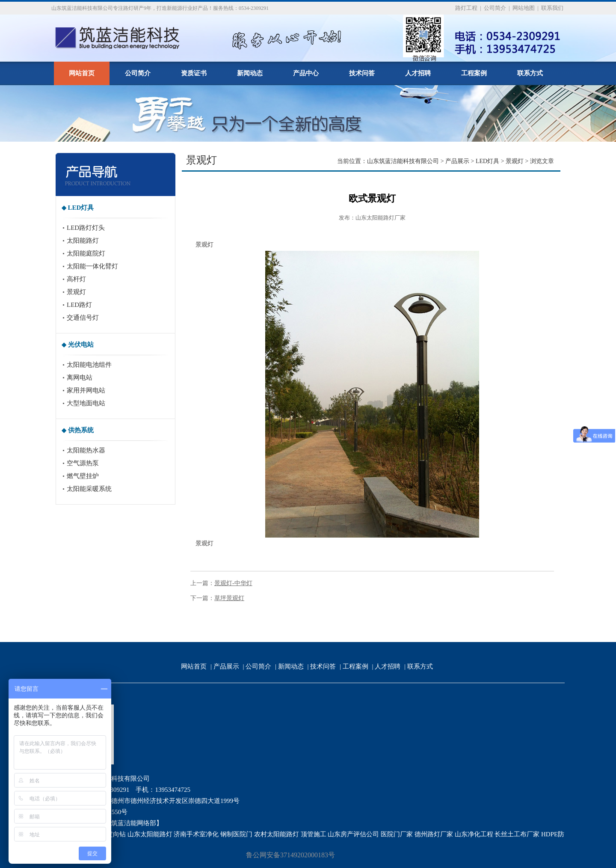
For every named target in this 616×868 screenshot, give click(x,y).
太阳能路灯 (83, 241)
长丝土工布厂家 (517, 834)
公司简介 (495, 8)
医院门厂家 (397, 834)
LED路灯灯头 (86, 228)
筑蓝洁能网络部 (134, 823)
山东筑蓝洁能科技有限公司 (403, 161)
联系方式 (530, 73)
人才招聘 (418, 73)
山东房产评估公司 (353, 834)
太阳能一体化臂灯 (92, 266)
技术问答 (362, 73)
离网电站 (80, 378)
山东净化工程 (474, 834)
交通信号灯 (83, 318)
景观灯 (76, 292)
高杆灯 (76, 279)
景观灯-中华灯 (233, 583)
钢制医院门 (236, 834)
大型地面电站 (86, 403)
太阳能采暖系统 (89, 489)
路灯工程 (466, 8)
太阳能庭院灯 (86, 253)
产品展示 (457, 161)
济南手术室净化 (196, 834)
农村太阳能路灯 (277, 834)
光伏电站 (81, 345)
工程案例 (474, 73)
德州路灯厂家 (434, 834)
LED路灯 (79, 305)
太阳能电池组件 (89, 365)
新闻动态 (250, 73)
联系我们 (552, 8)
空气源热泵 (83, 463)
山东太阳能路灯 (150, 834)
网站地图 (524, 8)
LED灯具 (81, 208)
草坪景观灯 (229, 598)
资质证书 (194, 73)
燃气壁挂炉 (83, 476)
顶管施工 (314, 834)
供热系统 (81, 430)
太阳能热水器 (86, 450)
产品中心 (306, 73)
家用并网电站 (86, 390)
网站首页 (82, 73)
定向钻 (116, 834)
